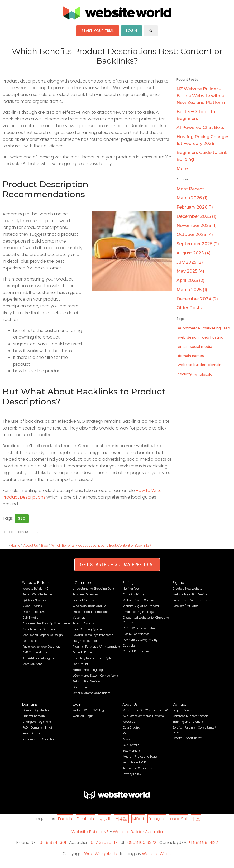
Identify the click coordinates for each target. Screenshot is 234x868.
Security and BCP (134, 762)
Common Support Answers (190, 716)
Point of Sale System (86, 600)
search (151, 31)
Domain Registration (37, 710)
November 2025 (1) (197, 226)
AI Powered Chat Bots (200, 127)
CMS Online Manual (36, 652)
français (157, 819)
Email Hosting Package (138, 612)
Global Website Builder (38, 594)
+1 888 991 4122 (203, 843)
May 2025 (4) (190, 271)
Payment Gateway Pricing (140, 640)
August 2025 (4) (194, 253)
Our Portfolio (131, 745)
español (179, 819)
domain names (191, 356)
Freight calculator (85, 641)
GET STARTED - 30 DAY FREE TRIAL (117, 565)
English (65, 819)
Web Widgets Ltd (101, 854)
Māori (138, 819)
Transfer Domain (34, 716)
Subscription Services (87, 681)
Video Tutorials (33, 606)
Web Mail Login (83, 716)
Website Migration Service (190, 594)
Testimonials (131, 751)
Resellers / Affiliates (185, 606)
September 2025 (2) (198, 244)
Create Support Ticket (187, 738)
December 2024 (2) (197, 299)
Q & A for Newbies (34, 600)
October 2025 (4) (195, 235)
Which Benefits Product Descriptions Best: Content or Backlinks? (101, 545)
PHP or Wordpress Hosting (140, 628)
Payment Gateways (86, 594)
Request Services (184, 710)
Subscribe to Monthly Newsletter (194, 600)
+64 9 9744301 (51, 843)
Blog (45, 545)
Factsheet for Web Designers (41, 647)
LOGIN (132, 31)
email (183, 346)
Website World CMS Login (90, 710)
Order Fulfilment (84, 652)
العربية (104, 819)
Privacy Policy (132, 774)
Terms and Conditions (138, 768)
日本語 (121, 819)
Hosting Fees (131, 589)
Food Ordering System (87, 629)
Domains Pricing (134, 594)
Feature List (30, 641)
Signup (178, 583)
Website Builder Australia (138, 832)
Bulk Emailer (31, 618)
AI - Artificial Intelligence (40, 658)
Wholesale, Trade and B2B (90, 606)
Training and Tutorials (188, 722)
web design (188, 337)
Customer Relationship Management (48, 623)
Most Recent (190, 189)
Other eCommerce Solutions (92, 693)
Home (16, 545)
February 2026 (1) (195, 207)
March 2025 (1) (192, 290)
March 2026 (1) (192, 198)
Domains (30, 704)
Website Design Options (139, 600)
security (185, 374)
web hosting (212, 337)
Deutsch (85, 819)
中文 (196, 819)
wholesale (203, 374)
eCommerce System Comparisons (95, 676)
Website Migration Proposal (141, 606)
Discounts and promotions (90, 612)
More (182, 169)
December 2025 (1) (196, 216)
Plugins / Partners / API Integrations (97, 647)
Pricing (128, 583)
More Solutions (32, 664)
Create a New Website (188, 589)
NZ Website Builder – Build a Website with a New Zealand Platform (201, 96)
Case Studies (131, 728)
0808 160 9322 (142, 843)
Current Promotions (136, 651)
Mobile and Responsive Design (43, 635)
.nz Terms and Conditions (40, 739)
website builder (192, 365)
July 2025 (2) (190, 262)
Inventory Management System (94, 658)
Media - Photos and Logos (140, 757)
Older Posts (189, 308)
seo (22, 518)
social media (201, 346)
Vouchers (79, 618)
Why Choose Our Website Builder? (145, 710)
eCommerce (189, 328)
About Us (31, 545)
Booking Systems (84, 623)
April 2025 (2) (190, 280)
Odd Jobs (129, 646)
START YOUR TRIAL (98, 31)
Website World (157, 854)
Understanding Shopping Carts (94, 589)
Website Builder (36, 583)
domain (215, 365)
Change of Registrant (37, 722)
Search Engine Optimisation (41, 629)
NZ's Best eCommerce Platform (143, 716)
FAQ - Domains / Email (38, 728)
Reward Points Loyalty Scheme (93, 635)
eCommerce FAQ (34, 612)
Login (77, 704)
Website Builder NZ (35, 589)
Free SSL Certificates (136, 634)
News (126, 739)
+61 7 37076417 (103, 843)
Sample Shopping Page (89, 670)
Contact (179, 704)
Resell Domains (33, 733)
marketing (212, 328)
